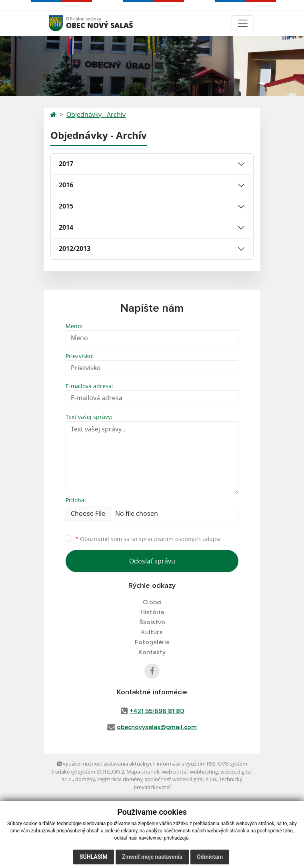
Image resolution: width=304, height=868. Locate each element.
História (152, 612)
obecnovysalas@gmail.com (157, 727)
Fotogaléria (152, 642)
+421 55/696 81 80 (157, 711)
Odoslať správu (152, 561)
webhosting (204, 772)
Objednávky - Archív (96, 114)
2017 (66, 164)
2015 (66, 206)
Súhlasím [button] (94, 857)
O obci (152, 602)
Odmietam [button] (210, 857)
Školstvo (152, 622)
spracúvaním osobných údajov (180, 539)
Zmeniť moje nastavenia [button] (152, 857)
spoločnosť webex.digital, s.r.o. (181, 779)
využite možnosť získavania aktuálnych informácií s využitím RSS (136, 764)
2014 (66, 227)
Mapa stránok (143, 772)
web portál (175, 772)
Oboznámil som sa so (148, 539)
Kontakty (152, 652)
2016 (66, 185)
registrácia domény (120, 779)
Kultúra (152, 632)
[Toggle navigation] (243, 23)
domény (85, 779)
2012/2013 (75, 249)
